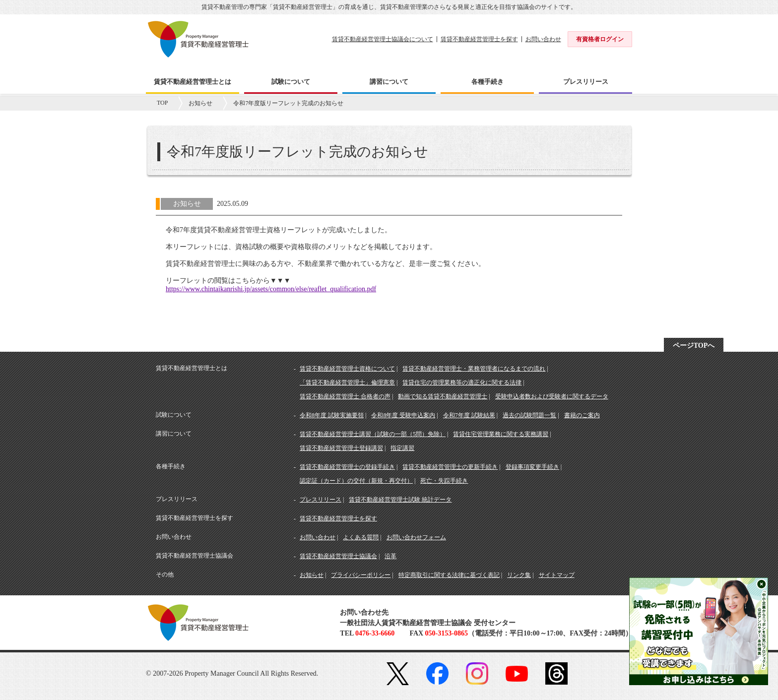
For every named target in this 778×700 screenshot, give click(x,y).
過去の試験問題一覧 (529, 415)
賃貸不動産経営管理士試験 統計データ (400, 500)
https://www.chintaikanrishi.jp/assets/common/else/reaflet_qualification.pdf (271, 289)
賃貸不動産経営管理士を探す (479, 39)
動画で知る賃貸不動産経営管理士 (443, 396)
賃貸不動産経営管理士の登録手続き (347, 467)
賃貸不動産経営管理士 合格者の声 (345, 396)
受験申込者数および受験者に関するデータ (552, 396)
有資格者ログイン (600, 39)
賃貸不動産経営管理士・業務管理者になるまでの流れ (474, 369)
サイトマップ (557, 575)
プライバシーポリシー (361, 575)
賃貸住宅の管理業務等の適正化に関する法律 (462, 382)
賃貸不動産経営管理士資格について (347, 369)
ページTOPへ (694, 346)
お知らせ (200, 103)
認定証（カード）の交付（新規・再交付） (356, 481)
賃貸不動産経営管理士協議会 (338, 556)
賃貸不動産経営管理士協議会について (383, 39)
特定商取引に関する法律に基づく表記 (449, 575)
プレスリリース (321, 500)
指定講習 (402, 448)
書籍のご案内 (582, 415)
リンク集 (519, 575)
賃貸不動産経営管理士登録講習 (341, 448)
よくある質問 (361, 537)
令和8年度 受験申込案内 (403, 415)
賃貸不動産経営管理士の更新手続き (450, 467)
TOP (162, 103)
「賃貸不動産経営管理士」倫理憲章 (347, 382)
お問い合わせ (543, 39)
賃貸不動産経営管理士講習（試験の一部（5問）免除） (373, 434)
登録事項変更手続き (532, 467)
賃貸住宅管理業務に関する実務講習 (501, 434)
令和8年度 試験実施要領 (332, 415)
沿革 (390, 556)
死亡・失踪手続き (444, 481)
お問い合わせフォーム (416, 537)
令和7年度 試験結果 (469, 415)
